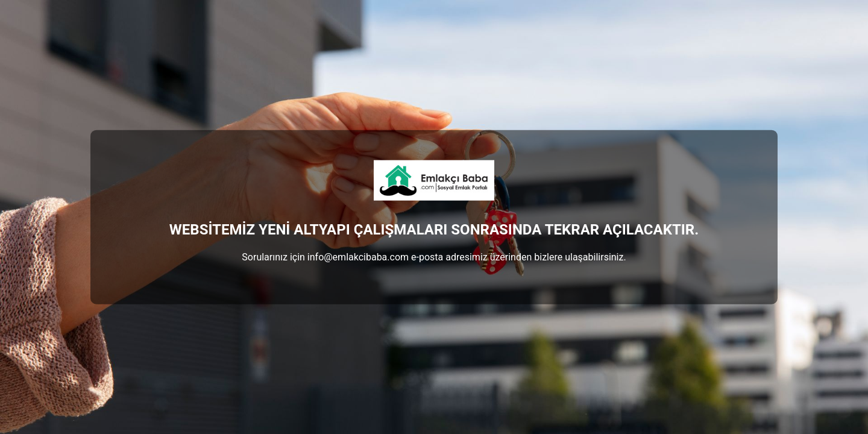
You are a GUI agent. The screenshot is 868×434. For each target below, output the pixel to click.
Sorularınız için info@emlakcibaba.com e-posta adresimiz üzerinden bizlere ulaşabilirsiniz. (434, 256)
